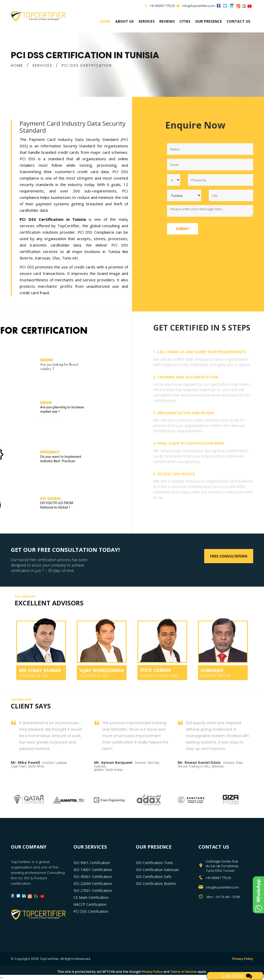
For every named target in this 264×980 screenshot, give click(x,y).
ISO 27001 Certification (93, 890)
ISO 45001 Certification (93, 877)
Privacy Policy (243, 959)
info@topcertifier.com (196, 6)
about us (125, 21)
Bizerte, (27, 258)
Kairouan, (43, 258)
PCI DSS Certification (91, 911)
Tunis (67, 258)
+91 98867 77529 (162, 6)
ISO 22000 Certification (93, 884)
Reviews (167, 21)
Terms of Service (183, 972)
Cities (185, 21)
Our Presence (209, 21)
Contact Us (238, 21)
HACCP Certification (90, 904)
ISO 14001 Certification (93, 870)
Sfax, (57, 258)
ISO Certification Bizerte (156, 884)
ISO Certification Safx (154, 877)
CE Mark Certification (91, 897)
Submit (183, 229)
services (147, 21)
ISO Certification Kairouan (157, 870)
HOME (17, 65)
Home (105, 21)
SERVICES (42, 65)
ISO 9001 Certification (92, 863)
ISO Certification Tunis (154, 863)
